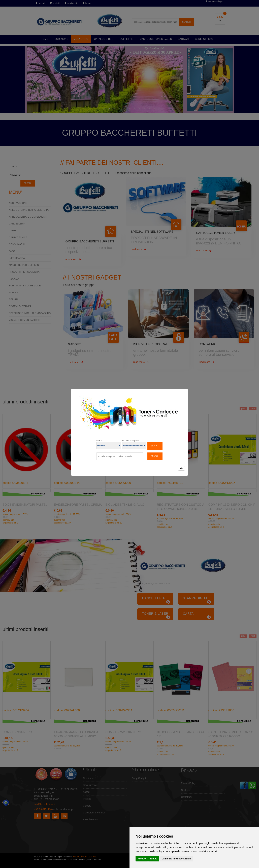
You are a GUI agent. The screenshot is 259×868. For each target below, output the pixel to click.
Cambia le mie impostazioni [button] (176, 859)
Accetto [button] (142, 859)
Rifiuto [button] (154, 859)
